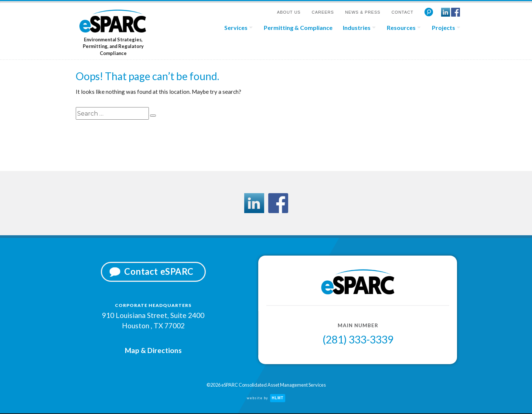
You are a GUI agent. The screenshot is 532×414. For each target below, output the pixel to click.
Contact (403, 12)
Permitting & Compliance (298, 28)
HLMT (278, 399)
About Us (289, 12)
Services (236, 28)
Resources (401, 28)
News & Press (363, 12)
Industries (357, 28)
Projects (444, 28)
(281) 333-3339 (358, 341)
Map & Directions (153, 350)
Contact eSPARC (159, 272)
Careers (323, 12)
